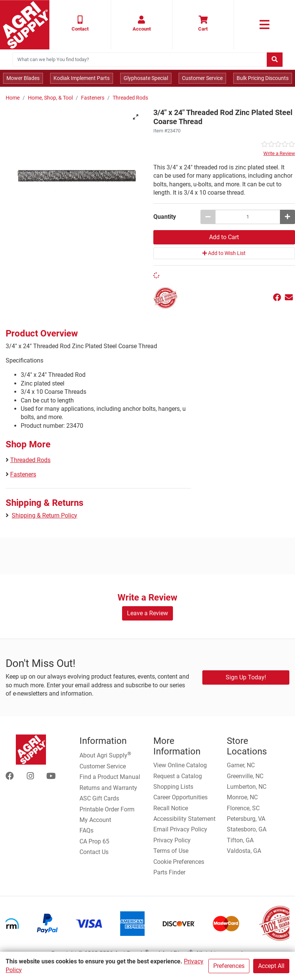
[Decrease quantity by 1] (208, 217)
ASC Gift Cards (99, 798)
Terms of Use (171, 851)
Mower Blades (23, 78)
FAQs (86, 830)
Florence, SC (243, 808)
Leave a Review (147, 613)
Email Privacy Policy (180, 829)
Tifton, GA (240, 840)
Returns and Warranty (108, 788)
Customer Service (202, 78)
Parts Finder (169, 872)
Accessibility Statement (184, 819)
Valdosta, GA (244, 851)
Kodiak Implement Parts (82, 78)
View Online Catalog (180, 765)
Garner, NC (241, 765)
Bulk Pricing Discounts (263, 78)
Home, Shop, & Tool (50, 98)
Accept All (271, 966)
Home (13, 98)
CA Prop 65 (94, 841)
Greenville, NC (245, 776)
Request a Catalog (178, 776)
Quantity (165, 217)
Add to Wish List (224, 253)
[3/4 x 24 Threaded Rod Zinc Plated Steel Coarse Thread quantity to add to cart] (248, 217)
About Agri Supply (105, 755)
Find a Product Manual (110, 777)
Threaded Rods (130, 98)
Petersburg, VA (246, 819)
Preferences (229, 966)
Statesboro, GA (247, 829)
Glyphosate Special (146, 78)
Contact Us (94, 852)
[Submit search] (275, 60)
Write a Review (279, 153)
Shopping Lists (173, 787)
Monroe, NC (242, 797)
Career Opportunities (180, 797)
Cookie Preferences (179, 862)
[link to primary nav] (264, 25)
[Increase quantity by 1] (287, 217)
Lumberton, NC (247, 787)
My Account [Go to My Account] (95, 820)
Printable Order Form (107, 809)
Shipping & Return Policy (44, 515)
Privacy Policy (172, 840)
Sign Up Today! (246, 677)
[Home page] (25, 25)
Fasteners (93, 98)
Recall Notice (171, 808)
